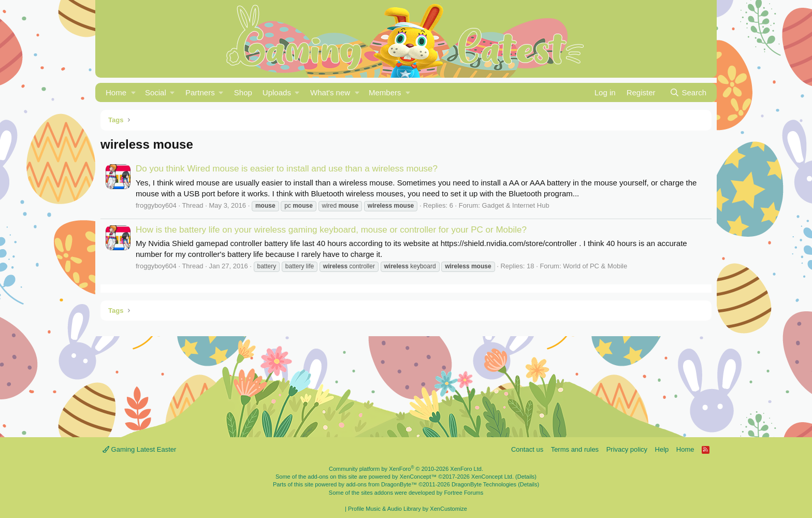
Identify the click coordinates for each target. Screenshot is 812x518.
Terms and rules (575, 449)
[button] (133, 92)
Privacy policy (627, 449)
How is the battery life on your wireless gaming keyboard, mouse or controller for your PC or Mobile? (331, 230)
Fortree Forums (463, 493)
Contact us (527, 449)
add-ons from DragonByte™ (381, 484)
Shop (243, 92)
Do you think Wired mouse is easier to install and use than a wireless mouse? (287, 169)
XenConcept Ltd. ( (494, 477)
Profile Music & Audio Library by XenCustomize (408, 509)
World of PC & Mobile (595, 266)
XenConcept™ (418, 477)
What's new (330, 92)
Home (116, 92)
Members (385, 92)
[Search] (688, 92)
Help (662, 449)
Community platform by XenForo (406, 469)
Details (526, 477)
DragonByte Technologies (484, 484)
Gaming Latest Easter (139, 449)
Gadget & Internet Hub (516, 205)
